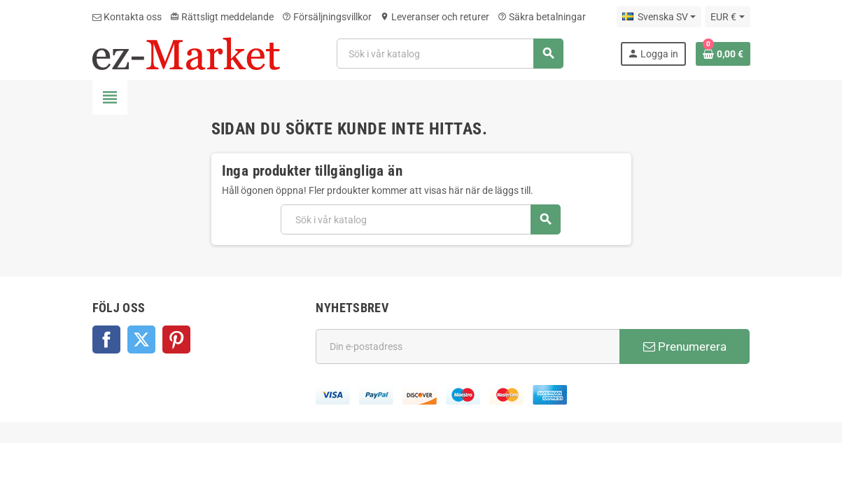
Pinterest (176, 339)
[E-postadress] (468, 346)
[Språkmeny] (659, 17)
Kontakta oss (127, 17)
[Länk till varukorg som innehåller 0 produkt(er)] (723, 54)
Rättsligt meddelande (222, 17)
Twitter (141, 339)
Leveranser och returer (435, 17)
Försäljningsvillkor (327, 17)
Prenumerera (685, 346)
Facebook (106, 339)
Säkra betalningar (542, 17)
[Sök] (450, 54)
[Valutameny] (727, 17)
